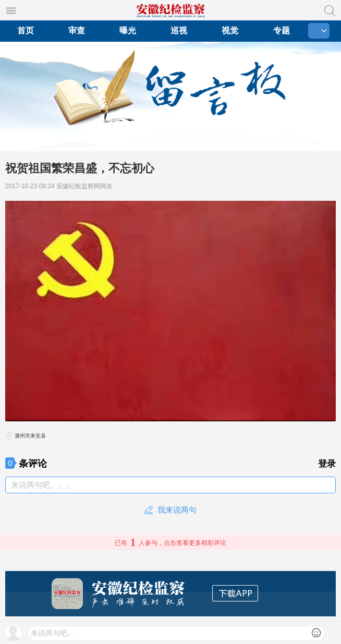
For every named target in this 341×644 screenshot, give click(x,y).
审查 (77, 31)
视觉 (230, 31)
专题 (282, 31)
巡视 (179, 31)
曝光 (128, 31)
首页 (26, 31)
